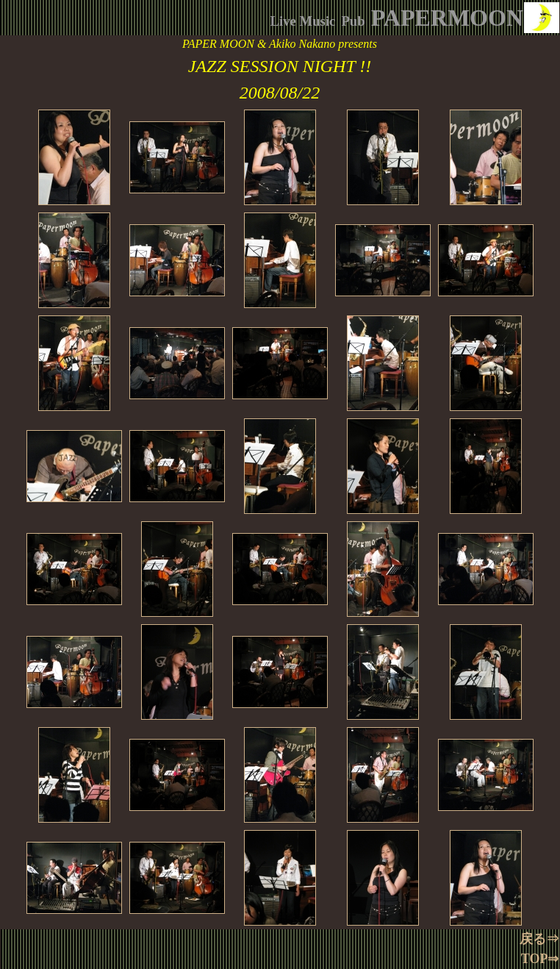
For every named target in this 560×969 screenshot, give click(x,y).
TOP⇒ (540, 959)
